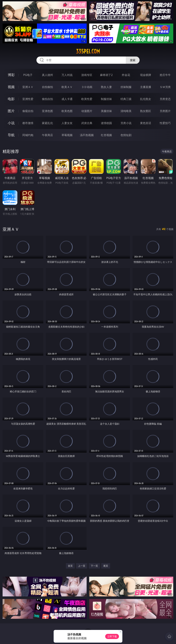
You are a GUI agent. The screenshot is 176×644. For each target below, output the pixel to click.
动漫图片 (87, 111)
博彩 (11, 75)
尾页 (106, 566)
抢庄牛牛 (165, 75)
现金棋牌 (146, 75)
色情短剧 (126, 135)
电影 (11, 99)
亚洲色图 (47, 111)
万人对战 (67, 75)
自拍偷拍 (47, 87)
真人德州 (47, 75)
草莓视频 (67, 135)
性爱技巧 (165, 123)
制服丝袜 (106, 99)
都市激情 (28, 123)
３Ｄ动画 (87, 87)
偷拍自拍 (47, 99)
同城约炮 (28, 135)
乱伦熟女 (146, 99)
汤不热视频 (87, 135)
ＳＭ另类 (165, 87)
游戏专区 (87, 75)
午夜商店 (47, 135)
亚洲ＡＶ (28, 87)
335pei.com (88, 51)
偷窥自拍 (28, 111)
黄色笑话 (146, 123)
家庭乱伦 (47, 123)
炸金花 (126, 75)
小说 (11, 123)
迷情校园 (106, 123)
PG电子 (28, 75)
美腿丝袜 (106, 111)
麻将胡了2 (106, 75)
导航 (11, 135)
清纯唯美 (126, 111)
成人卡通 (67, 99)
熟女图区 (146, 111)
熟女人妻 (106, 87)
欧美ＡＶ (67, 87)
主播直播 (146, 87)
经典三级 (126, 99)
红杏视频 (106, 135)
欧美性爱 (87, 99)
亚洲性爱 (28, 99)
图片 (11, 111)
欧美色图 (67, 111)
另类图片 (165, 111)
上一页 (82, 566)
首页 (70, 566)
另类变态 (165, 99)
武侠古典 (87, 123)
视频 (11, 87)
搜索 (133, 60)
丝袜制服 (126, 87)
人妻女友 (67, 123)
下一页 (94, 566)
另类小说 (126, 123)
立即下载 (112, 636)
